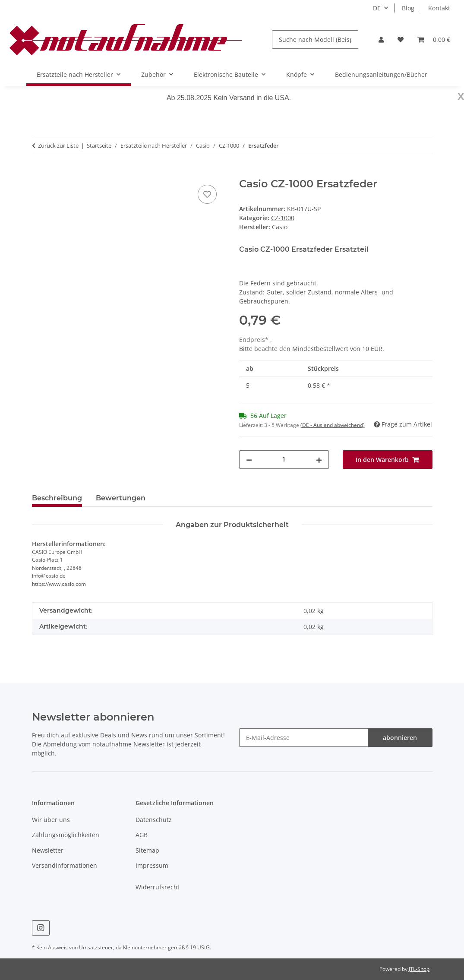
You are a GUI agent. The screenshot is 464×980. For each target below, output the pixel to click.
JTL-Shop (419, 969)
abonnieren (400, 738)
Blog (408, 8)
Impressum (152, 865)
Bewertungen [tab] (121, 498)
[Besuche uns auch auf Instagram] (41, 928)
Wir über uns (51, 820)
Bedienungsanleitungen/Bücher (381, 74)
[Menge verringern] (249, 460)
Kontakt (439, 8)
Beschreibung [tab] (57, 498)
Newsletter (48, 850)
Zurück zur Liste (58, 145)
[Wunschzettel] (401, 40)
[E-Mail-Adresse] (304, 738)
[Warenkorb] (434, 40)
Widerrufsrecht (158, 887)
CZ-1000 (283, 218)
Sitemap (147, 850)
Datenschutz (154, 820)
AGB (142, 835)
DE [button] (377, 8)
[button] (381, 40)
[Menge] (284, 460)
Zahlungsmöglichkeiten (66, 835)
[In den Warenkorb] (39, 173)
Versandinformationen (65, 865)
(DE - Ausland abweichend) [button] (333, 425)
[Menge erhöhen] (319, 460)
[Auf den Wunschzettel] (207, 194)
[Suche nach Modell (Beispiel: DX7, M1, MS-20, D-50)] (315, 40)
